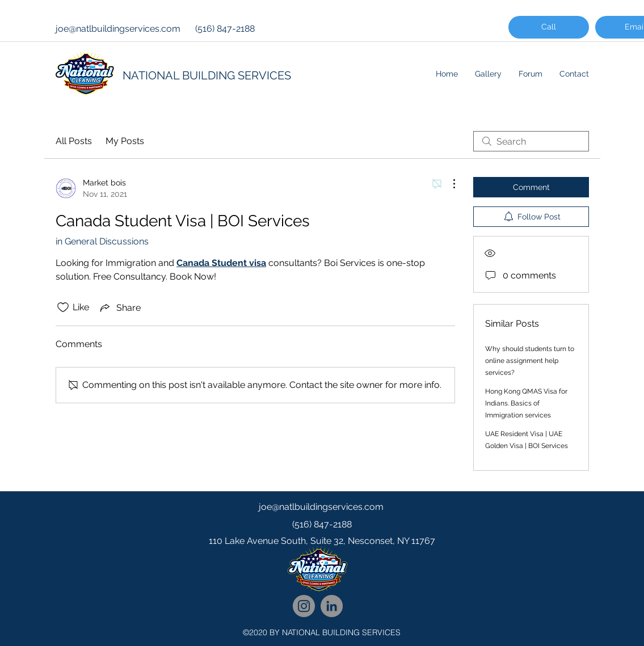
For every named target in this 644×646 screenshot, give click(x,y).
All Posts (74, 141)
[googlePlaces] (322, 564)
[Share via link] (119, 307)
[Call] (549, 27)
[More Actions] (448, 184)
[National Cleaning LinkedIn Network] (332, 606)
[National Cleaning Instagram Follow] (304, 606)
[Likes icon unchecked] (63, 307)
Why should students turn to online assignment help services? (530, 361)
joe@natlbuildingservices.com (118, 29)
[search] (531, 141)
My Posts (125, 141)
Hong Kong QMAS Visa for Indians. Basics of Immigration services (526, 403)
